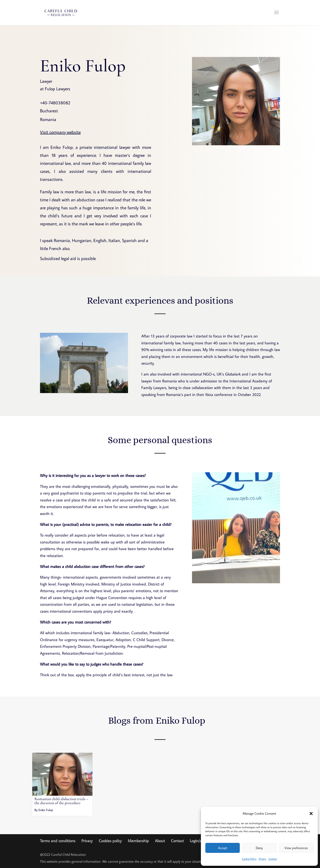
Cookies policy (110, 841)
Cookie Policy (249, 859)
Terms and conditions (58, 841)
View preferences (296, 848)
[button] (311, 813)
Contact (273, 859)
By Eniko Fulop (44, 810)
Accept (223, 848)
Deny (259, 848)
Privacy (262, 859)
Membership (138, 841)
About (160, 841)
